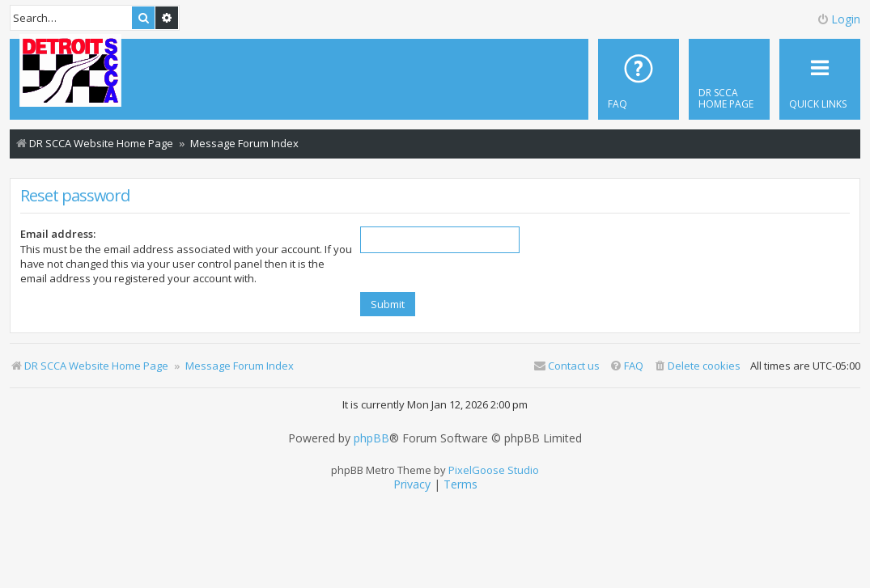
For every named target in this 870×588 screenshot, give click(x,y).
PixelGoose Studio (494, 470)
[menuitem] (729, 79)
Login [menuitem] (838, 19)
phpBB (371, 438)
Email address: (58, 234)
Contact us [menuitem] (567, 366)
